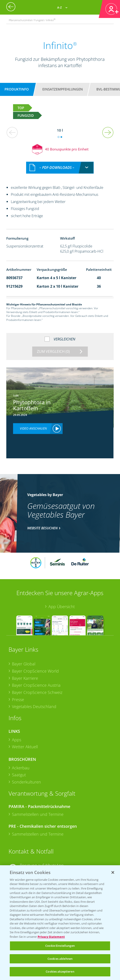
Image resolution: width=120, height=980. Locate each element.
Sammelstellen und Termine (38, 814)
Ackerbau (21, 768)
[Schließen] (113, 872)
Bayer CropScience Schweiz (37, 692)
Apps (17, 740)
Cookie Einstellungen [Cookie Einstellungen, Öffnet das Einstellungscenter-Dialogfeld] (60, 946)
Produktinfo (17, 89)
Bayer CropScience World (35, 671)
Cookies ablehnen (60, 959)
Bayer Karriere (25, 678)
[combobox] (60, 168)
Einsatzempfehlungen (63, 89)
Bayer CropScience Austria (36, 685)
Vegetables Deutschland (34, 706)
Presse (18, 700)
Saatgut (19, 775)
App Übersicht (62, 607)
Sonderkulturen (26, 782)
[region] (60, 923)
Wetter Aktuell (25, 747)
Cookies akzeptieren (60, 971)
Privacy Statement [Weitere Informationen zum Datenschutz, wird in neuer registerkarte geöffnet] (51, 937)
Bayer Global (24, 664)
